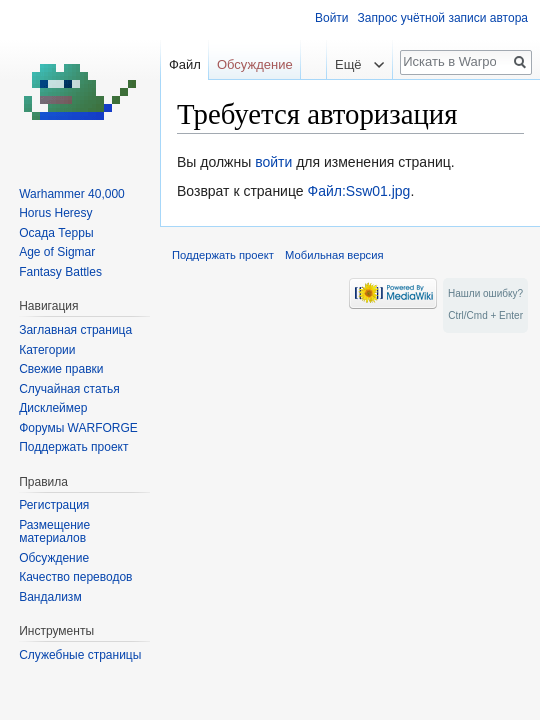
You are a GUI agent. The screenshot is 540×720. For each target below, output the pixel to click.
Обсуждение (255, 64)
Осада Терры (56, 233)
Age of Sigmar (57, 252)
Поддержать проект (73, 447)
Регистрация (54, 505)
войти (273, 162)
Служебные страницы (80, 655)
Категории (47, 350)
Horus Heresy (55, 213)
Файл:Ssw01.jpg (358, 191)
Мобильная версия (334, 255)
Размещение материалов (54, 532)
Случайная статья (69, 389)
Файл (185, 64)
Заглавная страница (75, 330)
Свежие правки (61, 369)
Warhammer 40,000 (72, 194)
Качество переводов (75, 577)
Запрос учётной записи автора (443, 18)
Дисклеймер (53, 408)
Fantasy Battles (60, 272)
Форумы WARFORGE (78, 428)
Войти (332, 18)
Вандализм (50, 597)
